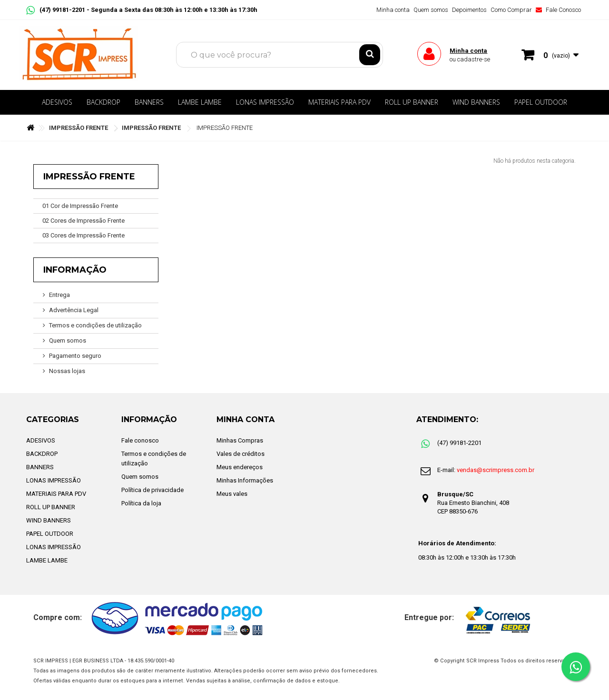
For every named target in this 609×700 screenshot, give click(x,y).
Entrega (59, 295)
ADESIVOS (57, 102)
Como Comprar (511, 10)
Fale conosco (140, 440)
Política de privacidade (152, 490)
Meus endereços (240, 467)
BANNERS (149, 102)
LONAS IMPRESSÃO (265, 102)
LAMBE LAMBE (200, 102)
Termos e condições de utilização (95, 325)
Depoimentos (469, 10)
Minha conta (393, 10)
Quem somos (431, 10)
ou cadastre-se (470, 59)
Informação (75, 270)
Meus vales (232, 494)
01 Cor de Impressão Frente (80, 206)
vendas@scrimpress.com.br (496, 470)
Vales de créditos (241, 454)
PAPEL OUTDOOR (541, 102)
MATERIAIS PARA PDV (339, 102)
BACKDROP (103, 102)
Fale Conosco (558, 10)
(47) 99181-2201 (56, 10)
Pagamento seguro (75, 356)
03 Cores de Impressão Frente (83, 235)
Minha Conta (246, 419)
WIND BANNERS (476, 102)
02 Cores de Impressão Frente (83, 221)
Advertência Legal (74, 310)
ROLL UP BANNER (412, 102)
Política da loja (141, 503)
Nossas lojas (67, 371)
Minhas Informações (245, 480)
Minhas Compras (240, 440)
